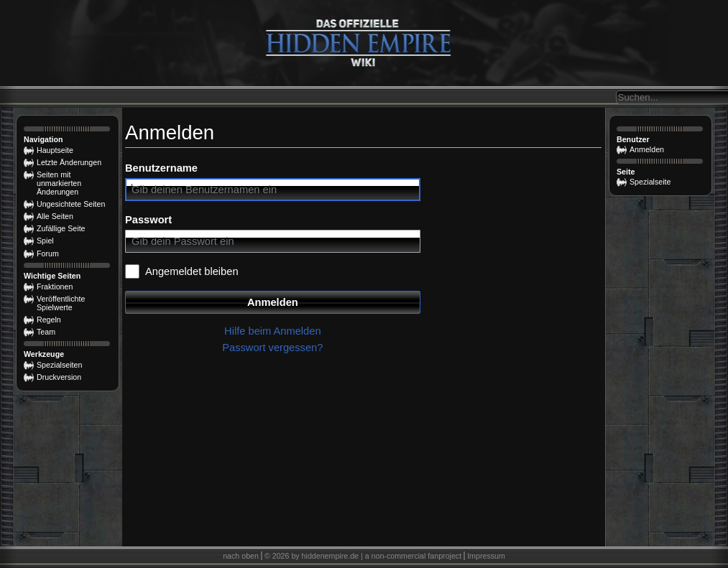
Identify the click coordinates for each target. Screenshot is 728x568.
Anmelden (273, 302)
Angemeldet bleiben (192, 271)
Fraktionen (55, 287)
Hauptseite (55, 150)
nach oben (241, 556)
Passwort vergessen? (272, 348)
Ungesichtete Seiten (71, 204)
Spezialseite (650, 182)
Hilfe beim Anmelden (272, 331)
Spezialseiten (59, 365)
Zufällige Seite (61, 228)
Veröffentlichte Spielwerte (61, 303)
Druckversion (59, 377)
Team (46, 332)
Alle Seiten (55, 216)
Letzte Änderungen (69, 162)
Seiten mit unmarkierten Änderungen (59, 183)
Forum (48, 253)
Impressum (486, 556)
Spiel (45, 241)
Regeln (49, 320)
